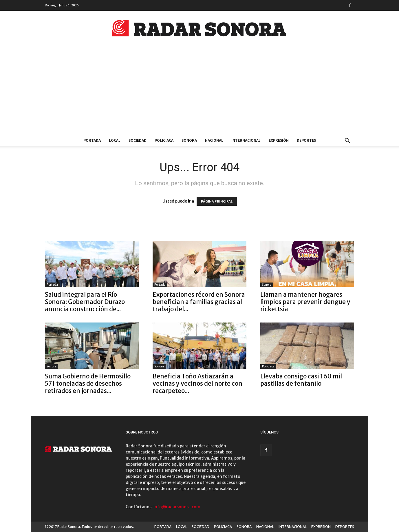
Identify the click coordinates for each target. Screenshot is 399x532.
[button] (347, 141)
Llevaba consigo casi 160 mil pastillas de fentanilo (301, 380)
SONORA (189, 140)
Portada (52, 285)
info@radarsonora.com (177, 507)
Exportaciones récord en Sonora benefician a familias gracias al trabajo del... (199, 302)
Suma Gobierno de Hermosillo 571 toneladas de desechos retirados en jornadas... (88, 383)
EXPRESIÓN (279, 140)
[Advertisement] (199, 92)
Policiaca (268, 366)
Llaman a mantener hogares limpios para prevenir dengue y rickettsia (305, 302)
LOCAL (115, 140)
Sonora (267, 285)
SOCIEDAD (138, 140)
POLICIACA (164, 140)
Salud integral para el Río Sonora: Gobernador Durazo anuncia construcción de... (85, 302)
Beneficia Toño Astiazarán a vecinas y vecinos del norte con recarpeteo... (197, 383)
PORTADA (92, 140)
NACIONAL (214, 140)
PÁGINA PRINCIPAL (217, 201)
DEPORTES (306, 140)
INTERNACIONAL (246, 140)
